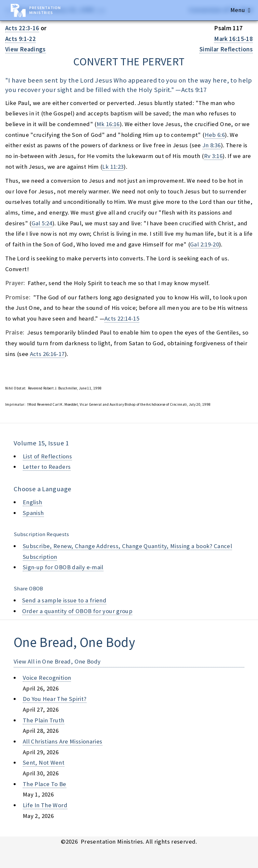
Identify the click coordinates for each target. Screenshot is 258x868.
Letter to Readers (47, 467)
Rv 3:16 (213, 156)
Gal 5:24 (42, 223)
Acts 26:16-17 (47, 354)
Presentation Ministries (45, 10)
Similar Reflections (226, 49)
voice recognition (47, 678)
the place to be (45, 784)
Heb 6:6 (215, 135)
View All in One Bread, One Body (57, 661)
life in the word (45, 805)
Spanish (33, 513)
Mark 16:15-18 (233, 39)
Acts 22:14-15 (122, 318)
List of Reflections (47, 456)
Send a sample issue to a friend (64, 600)
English (33, 502)
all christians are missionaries (63, 741)
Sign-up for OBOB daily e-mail (63, 567)
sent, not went (44, 763)
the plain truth (44, 720)
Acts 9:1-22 (20, 39)
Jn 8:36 (212, 145)
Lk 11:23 (113, 167)
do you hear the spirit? (55, 699)
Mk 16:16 (108, 124)
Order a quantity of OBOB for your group (77, 611)
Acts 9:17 (194, 90)
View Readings (26, 49)
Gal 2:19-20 (204, 244)
